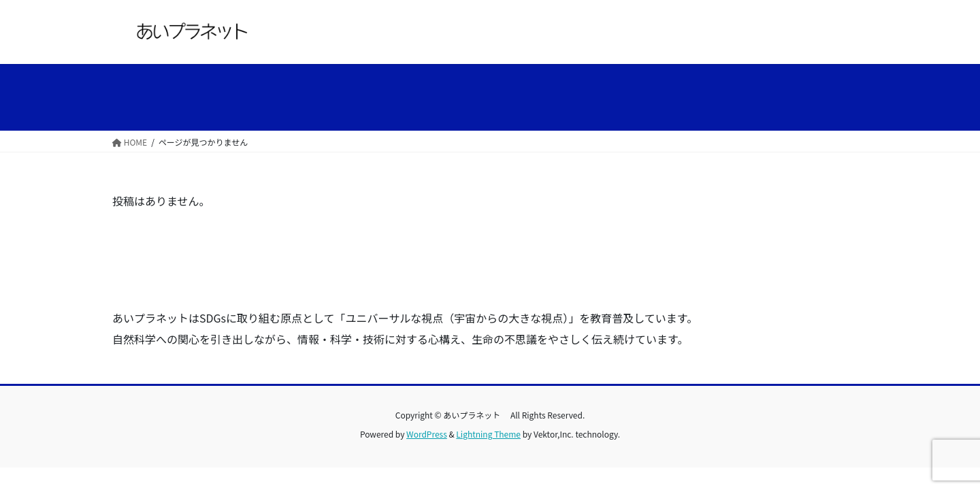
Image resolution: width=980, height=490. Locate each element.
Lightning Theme (488, 434)
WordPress (427, 434)
